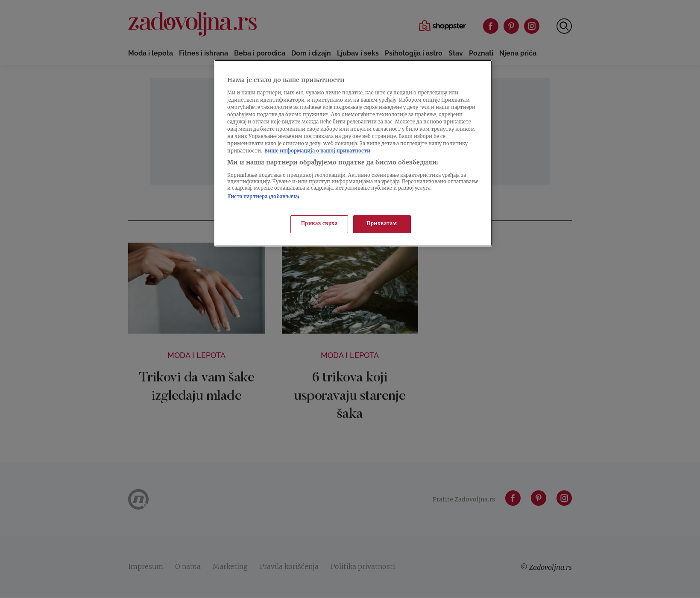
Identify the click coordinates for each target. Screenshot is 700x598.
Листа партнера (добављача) (264, 197)
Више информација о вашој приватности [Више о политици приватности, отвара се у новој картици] (317, 151)
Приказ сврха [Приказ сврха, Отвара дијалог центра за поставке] (319, 224)
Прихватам (382, 224)
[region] (353, 153)
